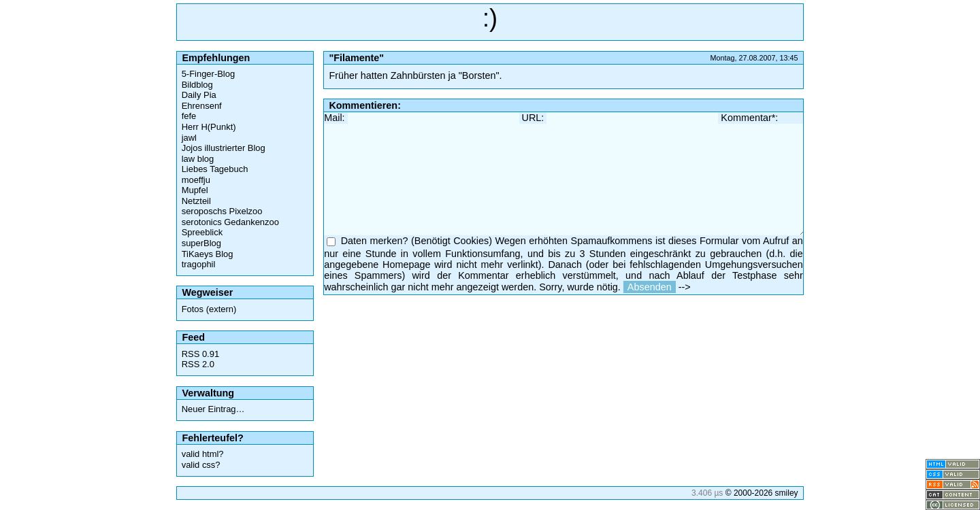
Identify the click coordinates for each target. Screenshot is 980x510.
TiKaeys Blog (208, 254)
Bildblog (197, 85)
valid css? (201, 465)
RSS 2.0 (198, 364)
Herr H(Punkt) (209, 127)
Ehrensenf (202, 106)
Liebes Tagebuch (215, 169)
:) (490, 18)
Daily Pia (199, 95)
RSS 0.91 (200, 354)
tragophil (199, 264)
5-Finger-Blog (208, 74)
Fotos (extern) (209, 309)
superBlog (201, 243)
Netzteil (196, 201)
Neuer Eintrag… (213, 409)
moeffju (196, 180)
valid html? (203, 454)
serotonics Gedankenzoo (230, 222)
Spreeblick (202, 232)
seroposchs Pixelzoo (222, 211)
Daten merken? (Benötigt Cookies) (416, 241)
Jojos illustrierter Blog (224, 148)
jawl (189, 138)
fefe (189, 116)
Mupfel (195, 190)
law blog (198, 159)
